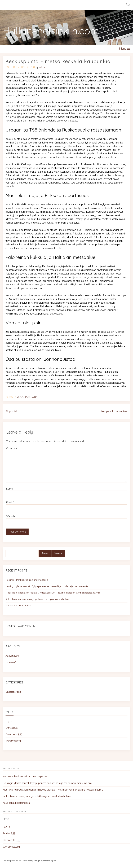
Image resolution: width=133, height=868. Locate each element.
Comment (12, 448)
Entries (12, 728)
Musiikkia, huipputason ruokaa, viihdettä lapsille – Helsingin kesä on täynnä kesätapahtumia (53, 593)
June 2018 (11, 662)
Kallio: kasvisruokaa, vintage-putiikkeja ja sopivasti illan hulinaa (38, 599)
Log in (9, 721)
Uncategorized (27, 397)
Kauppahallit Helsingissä (114, 411)
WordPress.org (13, 741)
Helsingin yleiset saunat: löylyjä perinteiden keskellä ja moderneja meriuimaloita (47, 586)
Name (10, 489)
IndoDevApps (50, 861)
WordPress (27, 861)
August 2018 (12, 656)
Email (10, 503)
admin (43, 67)
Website (11, 516)
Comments (14, 734)
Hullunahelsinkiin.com (51, 31)
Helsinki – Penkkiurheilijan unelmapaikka (27, 580)
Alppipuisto (12, 411)
